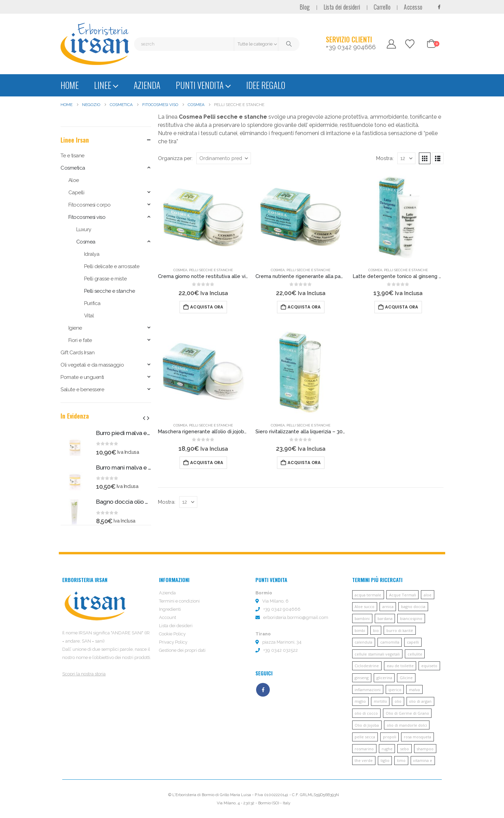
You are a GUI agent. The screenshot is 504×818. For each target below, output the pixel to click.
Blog (305, 7)
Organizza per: (175, 158)
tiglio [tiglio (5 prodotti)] (385, 760)
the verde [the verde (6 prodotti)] (364, 760)
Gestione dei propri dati (182, 650)
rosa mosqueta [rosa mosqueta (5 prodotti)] (417, 737)
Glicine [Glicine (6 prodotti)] (406, 678)
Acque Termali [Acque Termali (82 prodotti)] (403, 595)
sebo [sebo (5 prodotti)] (404, 749)
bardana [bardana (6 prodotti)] (385, 618)
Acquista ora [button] (207, 307)
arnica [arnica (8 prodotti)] (388, 606)
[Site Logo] (95, 44)
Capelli (76, 193)
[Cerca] (289, 44)
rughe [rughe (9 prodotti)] (387, 749)
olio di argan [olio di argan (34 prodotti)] (420, 701)
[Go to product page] (203, 216)
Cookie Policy (172, 634)
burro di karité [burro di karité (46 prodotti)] (400, 630)
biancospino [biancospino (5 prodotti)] (411, 618)
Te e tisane (72, 156)
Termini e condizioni (179, 601)
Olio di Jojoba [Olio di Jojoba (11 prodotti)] (367, 725)
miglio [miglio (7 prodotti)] (360, 701)
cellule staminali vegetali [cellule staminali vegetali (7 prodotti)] (377, 654)
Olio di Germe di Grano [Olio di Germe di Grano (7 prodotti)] (407, 713)
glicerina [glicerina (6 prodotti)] (384, 678)
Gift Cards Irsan (77, 353)
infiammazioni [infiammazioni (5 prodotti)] (368, 690)
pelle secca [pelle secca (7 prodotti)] (365, 737)
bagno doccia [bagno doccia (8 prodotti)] (413, 606)
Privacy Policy (173, 642)
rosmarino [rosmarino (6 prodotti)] (364, 749)
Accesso (413, 7)
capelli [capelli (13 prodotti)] (413, 642)
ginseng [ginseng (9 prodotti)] (362, 678)
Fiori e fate (80, 340)
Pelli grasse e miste (105, 279)
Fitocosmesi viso (87, 217)
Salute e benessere (82, 390)
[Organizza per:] (224, 158)
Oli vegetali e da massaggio (92, 365)
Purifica (92, 303)
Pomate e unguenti (82, 377)
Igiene (75, 328)
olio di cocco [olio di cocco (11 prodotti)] (366, 713)
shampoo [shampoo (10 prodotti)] (425, 749)
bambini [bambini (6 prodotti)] (362, 618)
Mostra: (385, 158)
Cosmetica (73, 168)
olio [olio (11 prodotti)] (398, 701)
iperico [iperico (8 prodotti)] (395, 690)
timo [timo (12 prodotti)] (401, 760)
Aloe (74, 180)
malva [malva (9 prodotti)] (414, 690)
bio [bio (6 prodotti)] (376, 630)
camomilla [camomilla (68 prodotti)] (390, 642)
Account (168, 617)
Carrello (382, 7)
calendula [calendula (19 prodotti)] (363, 642)
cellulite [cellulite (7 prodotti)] (415, 654)
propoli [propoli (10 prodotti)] (390, 737)
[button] (425, 158)
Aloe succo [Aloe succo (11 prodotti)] (364, 606)
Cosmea (180, 270)
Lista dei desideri (342, 7)
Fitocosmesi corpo (90, 205)
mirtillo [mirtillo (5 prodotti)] (380, 701)
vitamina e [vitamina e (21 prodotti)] (423, 760)
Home (70, 85)
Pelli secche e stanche (211, 270)
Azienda (147, 85)
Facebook (263, 690)
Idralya (92, 254)
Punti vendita (200, 85)
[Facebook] (439, 7)
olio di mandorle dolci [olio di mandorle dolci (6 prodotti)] (407, 725)
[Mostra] (406, 158)
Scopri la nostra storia (84, 674)
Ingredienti (170, 609)
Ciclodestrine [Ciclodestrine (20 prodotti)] (367, 666)
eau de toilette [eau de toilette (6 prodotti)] (400, 666)
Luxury (84, 229)
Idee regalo (266, 85)
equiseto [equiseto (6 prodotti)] (429, 666)
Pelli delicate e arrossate (112, 266)
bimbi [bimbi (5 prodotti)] (360, 630)
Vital (89, 316)
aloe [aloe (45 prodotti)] (428, 595)
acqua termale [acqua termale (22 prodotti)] (368, 595)
